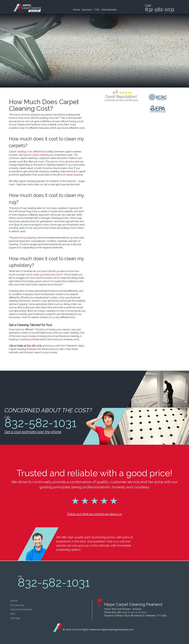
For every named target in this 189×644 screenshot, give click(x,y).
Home (76, 10)
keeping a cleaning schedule (24, 339)
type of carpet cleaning (36, 155)
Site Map (15, 618)
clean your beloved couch (48, 275)
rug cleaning (29, 238)
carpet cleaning (74, 175)
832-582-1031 (34, 346)
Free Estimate (109, 10)
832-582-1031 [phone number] (160, 9)
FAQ (97, 10)
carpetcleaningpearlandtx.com (117, 630)
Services (87, 10)
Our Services (17, 605)
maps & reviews (137, 612)
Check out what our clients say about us (95, 514)
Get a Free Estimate (21, 609)
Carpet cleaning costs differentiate (27, 152)
